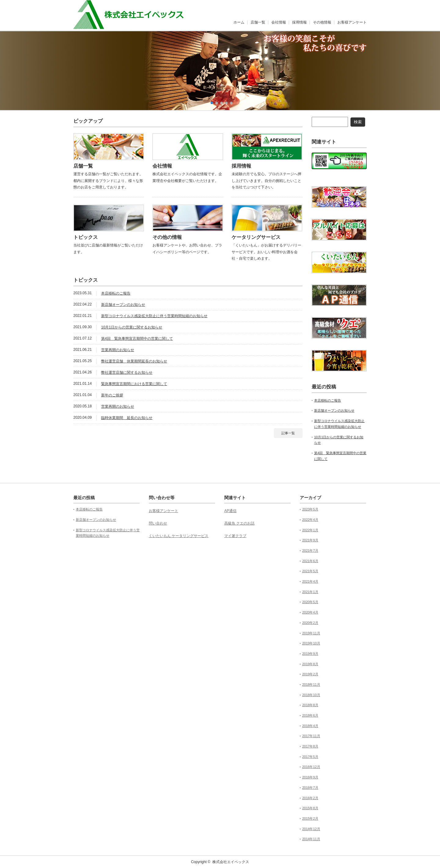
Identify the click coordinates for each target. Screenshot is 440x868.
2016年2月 (310, 798)
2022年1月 (310, 530)
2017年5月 (310, 757)
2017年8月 (310, 746)
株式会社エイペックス (231, 862)
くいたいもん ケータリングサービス (179, 536)
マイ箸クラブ (235, 536)
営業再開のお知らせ (118, 350)
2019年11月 (311, 633)
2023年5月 (310, 509)
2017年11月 (311, 736)
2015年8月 (310, 808)
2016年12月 (311, 767)
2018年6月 (310, 715)
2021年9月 (310, 540)
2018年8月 (310, 705)
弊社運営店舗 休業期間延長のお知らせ (134, 361)
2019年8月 (310, 664)
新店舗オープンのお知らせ (123, 305)
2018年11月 (311, 684)
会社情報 (279, 22)
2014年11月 (311, 839)
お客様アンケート (352, 22)
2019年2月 (310, 674)
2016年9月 (310, 777)
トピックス (86, 237)
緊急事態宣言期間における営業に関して (134, 384)
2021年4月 (310, 581)
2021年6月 (310, 561)
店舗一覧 (258, 22)
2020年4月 (310, 612)
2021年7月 (310, 551)
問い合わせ (158, 523)
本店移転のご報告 (116, 293)
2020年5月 (310, 602)
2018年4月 (310, 726)
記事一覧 (288, 433)
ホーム (239, 22)
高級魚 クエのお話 (239, 523)
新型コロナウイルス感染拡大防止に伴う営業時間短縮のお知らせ (154, 316)
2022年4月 (310, 520)
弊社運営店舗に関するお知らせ (127, 373)
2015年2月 (310, 818)
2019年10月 (311, 643)
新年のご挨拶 (112, 395)
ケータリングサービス (256, 237)
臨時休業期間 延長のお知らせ (127, 418)
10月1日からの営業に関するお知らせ (132, 327)
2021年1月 (310, 592)
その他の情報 (167, 237)
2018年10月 (311, 695)
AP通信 (230, 511)
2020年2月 (310, 623)
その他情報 (322, 22)
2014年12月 (311, 829)
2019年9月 (310, 654)
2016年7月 (310, 788)
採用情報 (299, 22)
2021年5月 (310, 571)
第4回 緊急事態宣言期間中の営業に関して (137, 339)
